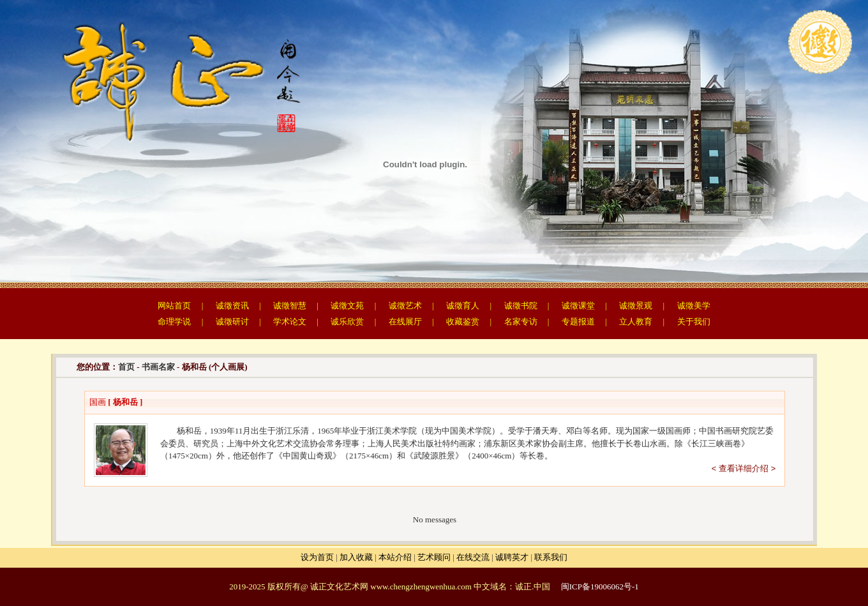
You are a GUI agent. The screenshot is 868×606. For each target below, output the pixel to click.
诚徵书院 (521, 306)
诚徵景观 (636, 306)
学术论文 (290, 322)
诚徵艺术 (405, 306)
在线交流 (473, 557)
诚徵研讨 (232, 322)
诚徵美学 (694, 306)
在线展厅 (405, 322)
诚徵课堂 (578, 306)
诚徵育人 (463, 306)
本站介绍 (395, 557)
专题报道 (578, 322)
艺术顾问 (434, 557)
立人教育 (636, 322)
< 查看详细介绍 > (744, 468)
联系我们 (551, 557)
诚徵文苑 (347, 306)
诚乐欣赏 (347, 322)
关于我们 (694, 322)
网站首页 (174, 306)
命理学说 (174, 322)
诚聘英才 (512, 557)
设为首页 (317, 557)
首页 (126, 367)
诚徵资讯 (232, 306)
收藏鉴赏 (463, 322)
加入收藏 (356, 557)
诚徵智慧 (290, 306)
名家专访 (521, 322)
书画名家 (158, 367)
